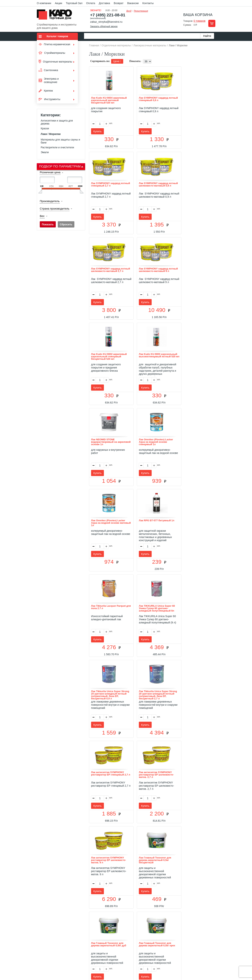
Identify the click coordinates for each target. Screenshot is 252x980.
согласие (71, 963)
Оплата (91, 3)
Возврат (119, 3)
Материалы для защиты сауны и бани (60, 141)
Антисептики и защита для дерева (57, 122)
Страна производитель (55, 209)
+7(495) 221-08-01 (130, 950)
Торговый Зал (74, 3)
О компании (44, 3)
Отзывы (98, 928)
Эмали (45, 152)
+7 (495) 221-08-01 (108, 15)
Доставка (104, 3)
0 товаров (200, 21)
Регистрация (141, 11)
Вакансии (133, 3)
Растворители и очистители (57, 147)
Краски (45, 128)
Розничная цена (50, 172)
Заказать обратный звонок (104, 26)
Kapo (56, 16)
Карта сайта (170, 928)
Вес (42, 216)
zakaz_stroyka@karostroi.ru (106, 22)
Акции (58, 3)
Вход (129, 11)
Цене (117, 61)
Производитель (50, 201)
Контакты (148, 3)
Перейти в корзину (212, 23)
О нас (86, 928)
